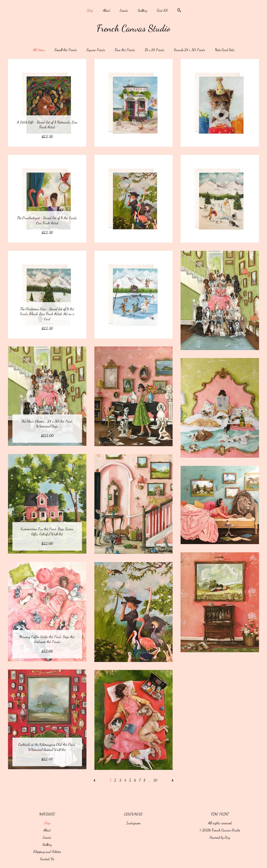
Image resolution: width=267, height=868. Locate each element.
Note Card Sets (225, 50)
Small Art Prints (66, 50)
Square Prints (96, 50)
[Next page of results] (173, 780)
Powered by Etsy (220, 837)
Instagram (133, 823)
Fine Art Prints (125, 50)
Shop (90, 10)
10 (155, 780)
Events (124, 10)
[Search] (179, 11)
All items (39, 50)
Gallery (142, 10)
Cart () (162, 10)
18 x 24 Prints (154, 50)
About (106, 10)
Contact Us (47, 859)
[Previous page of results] (95, 780)
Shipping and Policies (47, 851)
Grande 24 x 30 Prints (190, 50)
